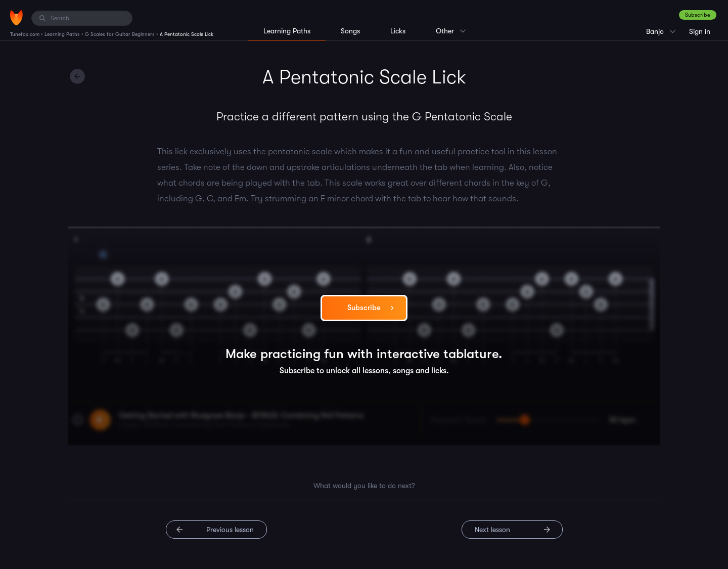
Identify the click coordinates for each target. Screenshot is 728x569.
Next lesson (492, 530)
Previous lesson (230, 530)
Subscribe (698, 15)
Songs (350, 31)
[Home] (16, 18)
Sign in (700, 31)
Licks (398, 31)
